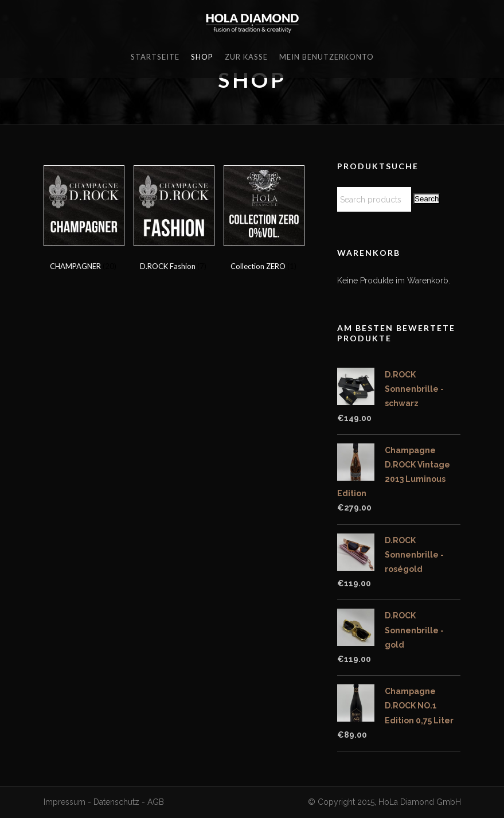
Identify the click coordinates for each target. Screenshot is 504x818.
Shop (202, 57)
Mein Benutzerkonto (327, 57)
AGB (156, 802)
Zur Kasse (246, 57)
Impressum (65, 802)
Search (427, 199)
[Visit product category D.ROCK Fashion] (173, 220)
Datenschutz (116, 802)
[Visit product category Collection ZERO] (263, 220)
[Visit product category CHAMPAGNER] (83, 220)
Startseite (155, 57)
